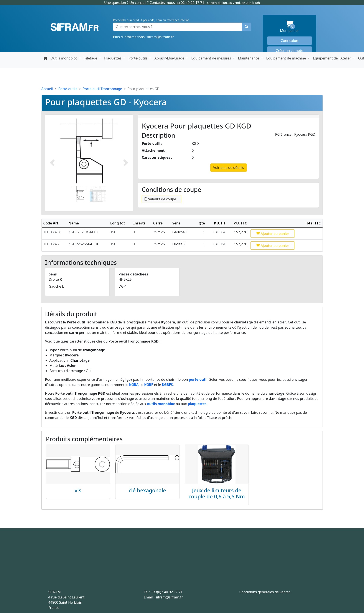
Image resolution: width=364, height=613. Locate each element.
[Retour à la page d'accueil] (45, 58)
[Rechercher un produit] (247, 27)
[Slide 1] (80, 194)
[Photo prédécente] (52, 163)
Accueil (47, 89)
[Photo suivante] (126, 163)
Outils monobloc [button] (64, 58)
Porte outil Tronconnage (102, 89)
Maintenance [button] (249, 58)
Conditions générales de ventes (265, 592)
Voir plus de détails (229, 168)
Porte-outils (68, 89)
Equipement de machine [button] (287, 58)
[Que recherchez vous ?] (178, 27)
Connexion (289, 41)
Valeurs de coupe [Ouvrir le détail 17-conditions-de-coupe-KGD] (160, 199)
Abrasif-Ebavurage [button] (170, 58)
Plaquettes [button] (113, 58)
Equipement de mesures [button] (212, 58)
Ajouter (273, 234)
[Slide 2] (98, 194)
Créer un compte (289, 51)
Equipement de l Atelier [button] (333, 58)
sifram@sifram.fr (160, 37)
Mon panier (296, 27)
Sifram (75, 27)
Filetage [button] (91, 58)
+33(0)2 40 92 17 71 (167, 592)
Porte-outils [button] (138, 58)
